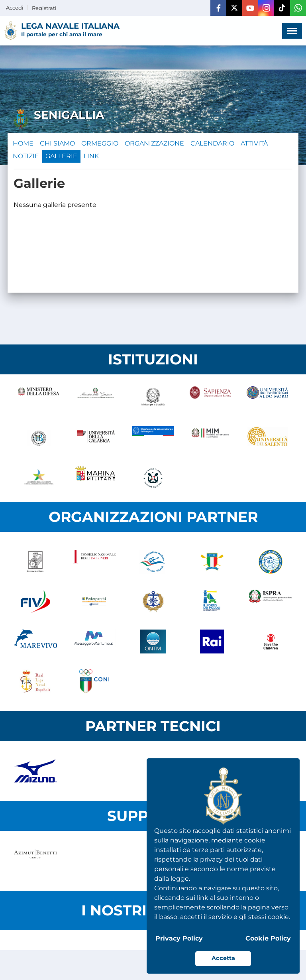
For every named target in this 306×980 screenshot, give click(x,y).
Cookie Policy (268, 938)
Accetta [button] (223, 958)
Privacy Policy (179, 938)
